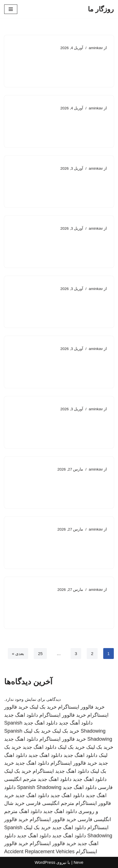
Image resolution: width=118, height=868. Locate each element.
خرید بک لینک (43, 707)
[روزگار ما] (101, 9)
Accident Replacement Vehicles (39, 852)
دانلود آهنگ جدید (76, 723)
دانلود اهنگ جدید (21, 715)
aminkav (96, 48)
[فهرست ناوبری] (11, 9)
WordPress (45, 862)
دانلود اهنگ (30, 811)
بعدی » (18, 654)
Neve (79, 862)
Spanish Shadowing (39, 787)
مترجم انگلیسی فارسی (50, 803)
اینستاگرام (43, 771)
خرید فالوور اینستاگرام (81, 707)
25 (40, 654)
